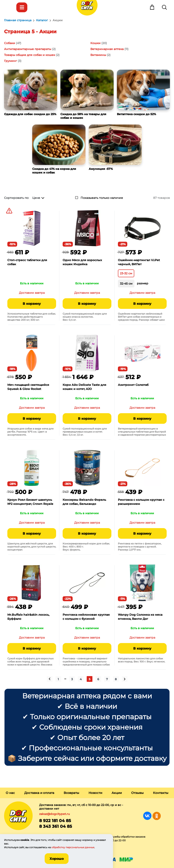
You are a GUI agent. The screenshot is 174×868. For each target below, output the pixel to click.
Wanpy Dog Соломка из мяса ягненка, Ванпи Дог (140, 617)
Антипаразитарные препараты (28, 49)
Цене (36, 198)
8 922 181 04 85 (55, 821)
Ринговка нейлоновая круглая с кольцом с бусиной (86, 617)
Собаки (10, 43)
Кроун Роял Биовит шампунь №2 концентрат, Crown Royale (30, 502)
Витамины (98, 55)
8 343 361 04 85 (56, 826)
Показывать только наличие (102, 198)
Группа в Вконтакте (147, 816)
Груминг (11, 61)
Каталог (22, 7)
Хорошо (57, 859)
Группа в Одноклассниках (157, 816)
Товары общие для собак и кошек (30, 55)
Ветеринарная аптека (107, 49)
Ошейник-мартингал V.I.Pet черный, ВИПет (139, 262)
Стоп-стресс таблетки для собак (27, 262)
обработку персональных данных (73, 847)
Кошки (95, 43)
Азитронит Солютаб (133, 385)
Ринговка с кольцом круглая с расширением (141, 502)
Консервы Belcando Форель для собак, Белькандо (84, 502)
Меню (10, 7)
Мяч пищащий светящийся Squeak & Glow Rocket (28, 387)
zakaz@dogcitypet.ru (54, 814)
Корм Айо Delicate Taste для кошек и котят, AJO (84, 387)
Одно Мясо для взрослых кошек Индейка (82, 262)
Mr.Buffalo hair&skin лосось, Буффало (28, 617)
